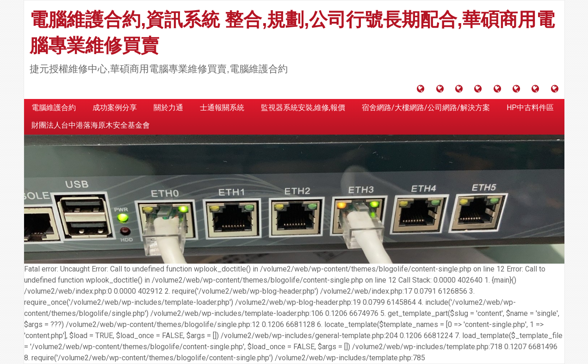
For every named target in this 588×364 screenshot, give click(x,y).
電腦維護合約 (54, 108)
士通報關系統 (222, 108)
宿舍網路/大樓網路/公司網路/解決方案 (426, 108)
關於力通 (168, 108)
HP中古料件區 (530, 108)
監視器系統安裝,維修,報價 (303, 108)
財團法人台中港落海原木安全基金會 (91, 125)
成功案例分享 (115, 108)
